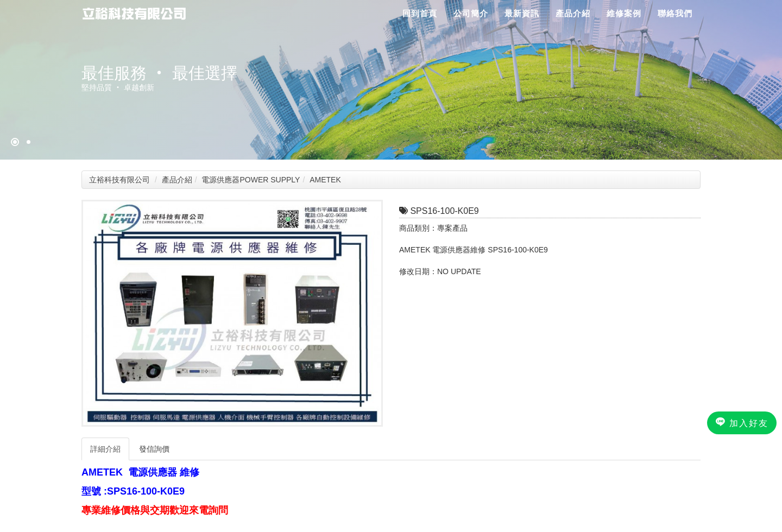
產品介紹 (573, 13)
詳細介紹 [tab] (105, 449)
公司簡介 (471, 13)
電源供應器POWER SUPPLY (251, 180)
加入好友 (742, 422)
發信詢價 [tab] (154, 449)
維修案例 (624, 13)
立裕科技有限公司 (119, 180)
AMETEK (325, 180)
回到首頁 (420, 13)
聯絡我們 (675, 13)
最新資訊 (522, 13)
